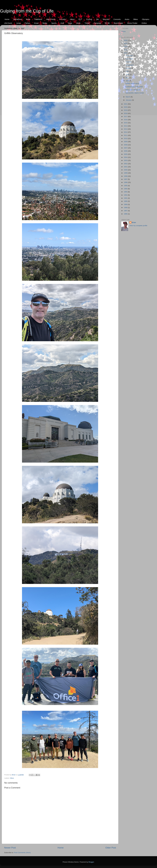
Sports (54, 23)
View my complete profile (138, 226)
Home (7, 19)
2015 (126, 123)
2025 (126, 43)
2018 (126, 113)
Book (28, 19)
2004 (126, 157)
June (128, 75)
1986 (126, 214)
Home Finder (132, 23)
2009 (126, 142)
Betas (45, 23)
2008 (126, 145)
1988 (126, 208)
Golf (62, 23)
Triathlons (38, 19)
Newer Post (10, 848)
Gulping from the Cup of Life (27, 11)
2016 (126, 120)
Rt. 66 (107, 23)
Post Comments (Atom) (22, 853)
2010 (126, 138)
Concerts (117, 19)
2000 (126, 170)
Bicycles (106, 19)
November (130, 59)
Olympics (146, 19)
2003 (126, 160)
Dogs (70, 23)
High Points (51, 19)
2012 (126, 132)
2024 (126, 47)
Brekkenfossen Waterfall (134, 87)
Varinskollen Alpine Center (135, 93)
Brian (134, 222)
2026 (126, 40)
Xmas (36, 23)
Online (144, 23)
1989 (126, 204)
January (129, 100)
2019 (126, 110)
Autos (127, 19)
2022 (126, 53)
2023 (126, 50)
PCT (80, 19)
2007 (126, 148)
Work (78, 23)
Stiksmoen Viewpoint (133, 90)
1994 (126, 189)
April (128, 81)
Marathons (18, 19)
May (127, 78)
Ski (97, 19)
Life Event (8, 23)
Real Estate (118, 23)
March (128, 97)
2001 (126, 167)
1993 (126, 192)
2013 (126, 129)
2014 (126, 126)
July (127, 71)
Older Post (111, 848)
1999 (126, 173)
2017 (126, 117)
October (129, 62)
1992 (126, 195)
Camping (97, 23)
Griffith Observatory (132, 83)
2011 (126, 135)
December (130, 56)
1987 (126, 211)
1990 (126, 201)
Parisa (27, 23)
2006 (126, 151)
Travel (87, 23)
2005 (126, 154)
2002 (126, 164)
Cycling (89, 19)
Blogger (91, 862)
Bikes (136, 19)
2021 (126, 104)
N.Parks (63, 19)
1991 (126, 198)
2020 (126, 107)
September (130, 65)
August (128, 68)
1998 (126, 176)
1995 (126, 186)
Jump (18, 23)
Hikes (72, 19)
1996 (126, 182)
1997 (126, 179)
